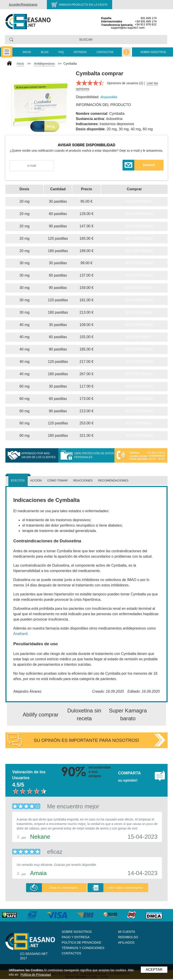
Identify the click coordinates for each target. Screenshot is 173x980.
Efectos (18, 480)
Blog (45, 52)
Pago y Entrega (76, 937)
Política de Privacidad (81, 942)
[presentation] (88, 166)
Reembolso (128, 937)
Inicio (27, 52)
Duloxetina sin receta (84, 714)
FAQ (61, 52)
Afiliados (126, 942)
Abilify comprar (41, 715)
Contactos (105, 52)
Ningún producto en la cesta (83, 5)
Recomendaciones (113, 480)
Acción (36, 480)
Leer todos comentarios (125, 888)
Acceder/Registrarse (23, 4)
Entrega (80, 52)
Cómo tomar (58, 480)
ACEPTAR (154, 970)
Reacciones (83, 480)
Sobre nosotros (153, 52)
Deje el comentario (64, 888)
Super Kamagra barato (128, 714)
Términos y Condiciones (83, 948)
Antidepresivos (44, 64)
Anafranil (20, 634)
